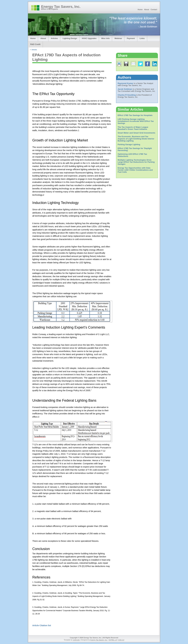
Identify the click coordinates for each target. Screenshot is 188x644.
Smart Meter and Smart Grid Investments (136, 133)
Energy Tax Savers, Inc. (61, 7)
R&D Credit (35, 44)
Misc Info (105, 38)
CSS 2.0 (121, 640)
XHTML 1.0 (113, 640)
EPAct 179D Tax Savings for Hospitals (135, 115)
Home (140, 10)
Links (142, 38)
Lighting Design (70, 38)
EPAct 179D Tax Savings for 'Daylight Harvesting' (135, 149)
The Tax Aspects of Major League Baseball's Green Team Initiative (133, 128)
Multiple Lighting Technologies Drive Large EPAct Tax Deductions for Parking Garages (136, 162)
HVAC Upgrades (89, 38)
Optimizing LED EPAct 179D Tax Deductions (132, 155)
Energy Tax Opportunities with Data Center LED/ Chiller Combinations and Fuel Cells (135, 170)
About (147, 10)
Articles (54, 38)
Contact (154, 10)
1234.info (76, 640)
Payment (131, 38)
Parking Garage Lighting (129, 144)
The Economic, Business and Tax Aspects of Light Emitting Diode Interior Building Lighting (136, 139)
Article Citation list (42, 625)
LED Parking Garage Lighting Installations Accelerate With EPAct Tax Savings (136, 121)
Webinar (118, 38)
